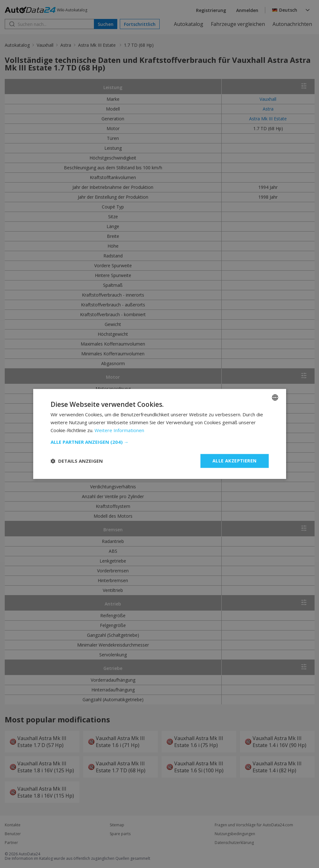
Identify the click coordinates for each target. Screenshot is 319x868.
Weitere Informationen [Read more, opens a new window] (119, 430)
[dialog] (159, 434)
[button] (160, 442)
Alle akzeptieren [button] (234, 461)
